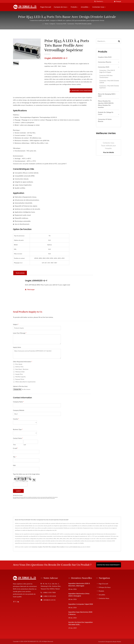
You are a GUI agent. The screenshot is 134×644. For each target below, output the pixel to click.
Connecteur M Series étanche (105, 120)
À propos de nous (61, 7)
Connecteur (35, 547)
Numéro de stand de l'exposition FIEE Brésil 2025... (81, 623)
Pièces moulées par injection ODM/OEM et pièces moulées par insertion (106, 104)
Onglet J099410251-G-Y (36, 281)
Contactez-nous (99, 7)
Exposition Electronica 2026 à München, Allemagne (79, 584)
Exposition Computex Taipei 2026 (81, 604)
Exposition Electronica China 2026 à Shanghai (79, 594)
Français (119, 1)
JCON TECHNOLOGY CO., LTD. (33, 641)
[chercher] (95, 1)
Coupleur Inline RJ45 (105, 57)
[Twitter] (16, 601)
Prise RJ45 (45, 547)
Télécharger (30, 289)
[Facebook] (14, 601)
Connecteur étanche (105, 62)
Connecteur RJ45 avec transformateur (106, 76)
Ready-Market (117, 641)
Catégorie (52, 24)
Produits (74, 7)
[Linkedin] (18, 601)
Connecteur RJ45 (61, 24)
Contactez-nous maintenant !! (109, 565)
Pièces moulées (60, 547)
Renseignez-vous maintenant (81, 90)
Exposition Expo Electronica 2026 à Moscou (80, 613)
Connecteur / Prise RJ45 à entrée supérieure (109, 87)
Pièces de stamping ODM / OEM (107, 95)
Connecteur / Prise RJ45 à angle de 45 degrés (107, 71)
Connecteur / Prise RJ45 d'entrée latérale (80, 24)
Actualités (85, 7)
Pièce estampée (52, 547)
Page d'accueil (46, 7)
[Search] (105, 1)
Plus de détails (108, 153)
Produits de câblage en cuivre (106, 113)
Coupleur (40, 547)
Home (47, 24)
